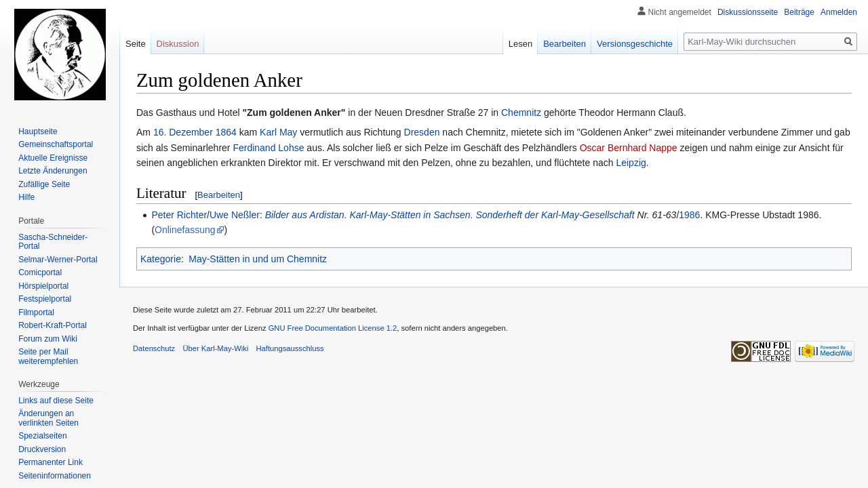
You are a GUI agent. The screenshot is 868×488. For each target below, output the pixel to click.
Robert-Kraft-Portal (53, 325)
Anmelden (839, 12)
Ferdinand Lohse (268, 148)
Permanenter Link (51, 462)
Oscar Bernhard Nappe (629, 148)
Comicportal (40, 272)
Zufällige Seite (44, 184)
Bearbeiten (219, 195)
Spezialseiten (42, 436)
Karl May (278, 132)
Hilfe (26, 197)
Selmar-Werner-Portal (58, 260)
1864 (226, 132)
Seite (136, 44)
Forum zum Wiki (48, 339)
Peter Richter (179, 215)
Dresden (422, 132)
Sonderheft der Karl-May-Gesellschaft (555, 215)
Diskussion (178, 44)
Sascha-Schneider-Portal (53, 242)
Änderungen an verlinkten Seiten (48, 418)
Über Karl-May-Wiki (215, 348)
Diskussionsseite (748, 12)
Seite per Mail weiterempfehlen (48, 357)
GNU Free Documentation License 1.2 (333, 328)
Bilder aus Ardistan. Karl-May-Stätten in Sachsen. (369, 215)
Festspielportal (45, 299)
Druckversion (42, 449)
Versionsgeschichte (635, 44)
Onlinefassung (185, 230)
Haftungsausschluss (290, 348)
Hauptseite (38, 131)
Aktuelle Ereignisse (53, 158)
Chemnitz (521, 113)
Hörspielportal (43, 286)
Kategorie (161, 259)
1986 (689, 215)
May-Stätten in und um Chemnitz (258, 259)
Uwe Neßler (235, 215)
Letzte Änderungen (53, 171)
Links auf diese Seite (56, 401)
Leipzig (631, 163)
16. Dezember (183, 132)
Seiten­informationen (55, 476)
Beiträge (799, 12)
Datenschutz (154, 348)
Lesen (520, 44)
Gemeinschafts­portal (56, 144)
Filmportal (36, 312)
